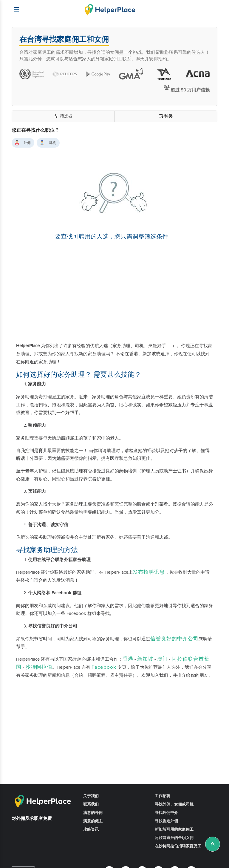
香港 (128, 659)
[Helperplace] (14, 6)
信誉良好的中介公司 (174, 639)
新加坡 (145, 659)
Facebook (104, 667)
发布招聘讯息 (149, 572)
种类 (166, 116)
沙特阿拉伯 (39, 667)
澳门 (163, 659)
